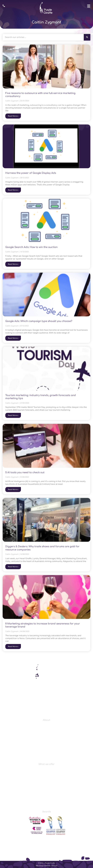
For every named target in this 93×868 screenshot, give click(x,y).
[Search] (87, 37)
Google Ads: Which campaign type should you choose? (39, 321)
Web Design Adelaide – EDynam (47, 866)
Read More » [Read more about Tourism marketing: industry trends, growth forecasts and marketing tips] (13, 415)
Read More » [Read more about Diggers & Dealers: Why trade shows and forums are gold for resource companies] (13, 567)
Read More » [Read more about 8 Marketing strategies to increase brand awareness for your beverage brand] (13, 647)
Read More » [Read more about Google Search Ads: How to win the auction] (13, 264)
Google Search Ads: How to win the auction (31, 247)
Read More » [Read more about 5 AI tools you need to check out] (13, 490)
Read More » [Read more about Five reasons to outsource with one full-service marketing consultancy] (13, 116)
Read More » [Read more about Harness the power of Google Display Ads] (13, 190)
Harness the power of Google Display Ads (31, 173)
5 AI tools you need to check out (25, 472)
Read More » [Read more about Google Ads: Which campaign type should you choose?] (13, 338)
